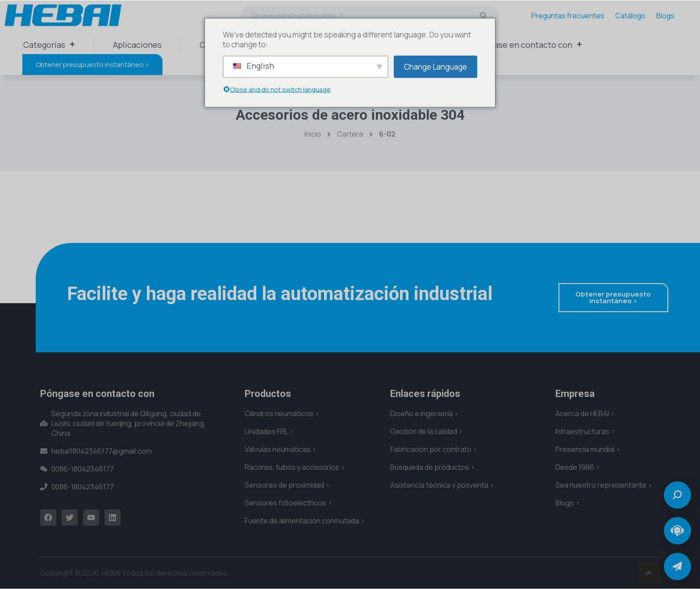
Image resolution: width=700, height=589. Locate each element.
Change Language (435, 66)
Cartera (350, 134)
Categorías (49, 45)
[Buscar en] (483, 16)
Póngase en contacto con (528, 45)
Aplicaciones (137, 45)
